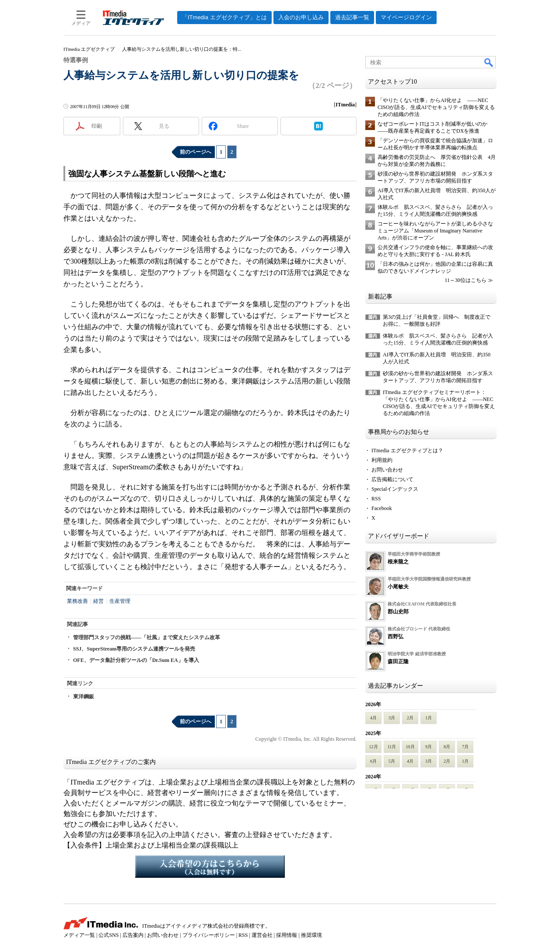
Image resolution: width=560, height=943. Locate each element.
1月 (429, 718)
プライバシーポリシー (209, 935)
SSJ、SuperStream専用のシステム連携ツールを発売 (134, 649)
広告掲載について (392, 479)
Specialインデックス (395, 489)
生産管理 (120, 601)
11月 (392, 747)
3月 (392, 718)
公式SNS (108, 935)
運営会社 (262, 935)
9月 (429, 747)
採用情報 (287, 935)
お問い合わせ (387, 470)
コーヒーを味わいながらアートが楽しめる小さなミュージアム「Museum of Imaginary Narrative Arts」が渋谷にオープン (435, 231)
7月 (465, 747)
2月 (410, 718)
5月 (392, 761)
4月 (373, 718)
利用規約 (382, 460)
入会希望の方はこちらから (210, 866)
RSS (376, 499)
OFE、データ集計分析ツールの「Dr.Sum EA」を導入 (136, 660)
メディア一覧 (79, 935)
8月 (447, 747)
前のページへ (196, 152)
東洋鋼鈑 (84, 697)
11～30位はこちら (465, 280)
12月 (374, 747)
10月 (410, 747)
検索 (489, 62)
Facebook (382, 508)
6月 (373, 761)
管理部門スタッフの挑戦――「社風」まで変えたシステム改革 (147, 637)
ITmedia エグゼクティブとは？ (407, 450)
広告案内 (133, 935)
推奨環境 (311, 935)
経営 (98, 601)
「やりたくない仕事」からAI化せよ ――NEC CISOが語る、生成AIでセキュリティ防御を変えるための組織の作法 (436, 107)
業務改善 (77, 601)
